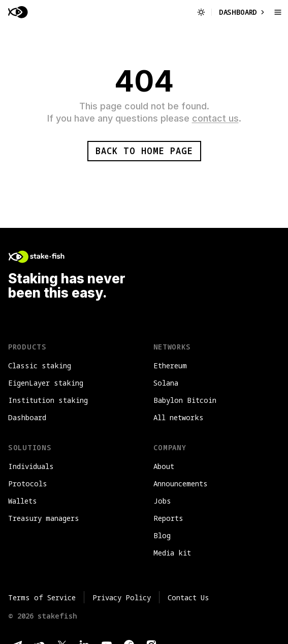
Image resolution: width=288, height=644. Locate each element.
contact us (215, 118)
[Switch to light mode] (201, 12)
